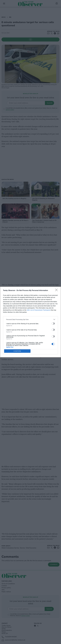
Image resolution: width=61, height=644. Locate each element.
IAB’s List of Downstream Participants (39, 310)
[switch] (53, 324)
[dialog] (30, 322)
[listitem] (30, 319)
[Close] (57, 291)
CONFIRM (17, 351)
